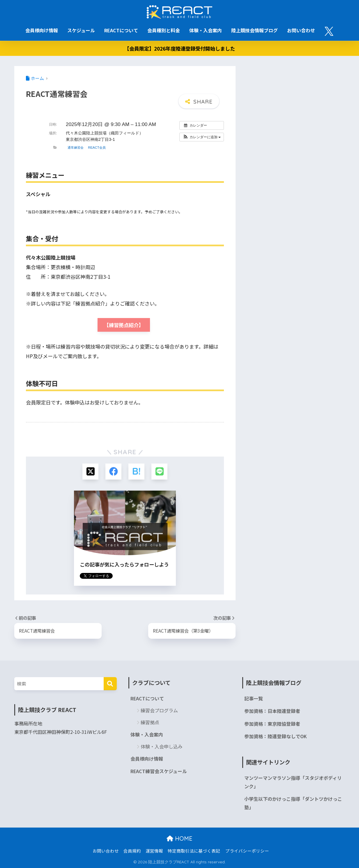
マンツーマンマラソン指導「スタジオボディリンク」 (293, 782)
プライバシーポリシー (247, 851)
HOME (179, 838)
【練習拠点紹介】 (124, 325)
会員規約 (132, 851)
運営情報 (154, 851)
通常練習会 (76, 148)
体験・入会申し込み (162, 746)
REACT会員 (97, 148)
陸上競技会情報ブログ (254, 30)
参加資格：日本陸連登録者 (272, 711)
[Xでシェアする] (90, 472)
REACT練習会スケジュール (159, 771)
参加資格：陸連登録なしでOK (276, 736)
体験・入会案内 (206, 30)
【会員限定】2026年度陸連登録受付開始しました (180, 48)
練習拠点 (150, 722)
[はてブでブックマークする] (136, 472)
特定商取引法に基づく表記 (194, 851)
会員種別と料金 (164, 30)
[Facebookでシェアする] (113, 472)
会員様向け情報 (42, 30)
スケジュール (81, 30)
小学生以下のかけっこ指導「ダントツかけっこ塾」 (293, 803)
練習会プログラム (159, 710)
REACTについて (121, 30)
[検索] (110, 684)
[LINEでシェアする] (159, 472)
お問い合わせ (301, 30)
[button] (202, 137)
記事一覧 (254, 699)
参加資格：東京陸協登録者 (272, 724)
